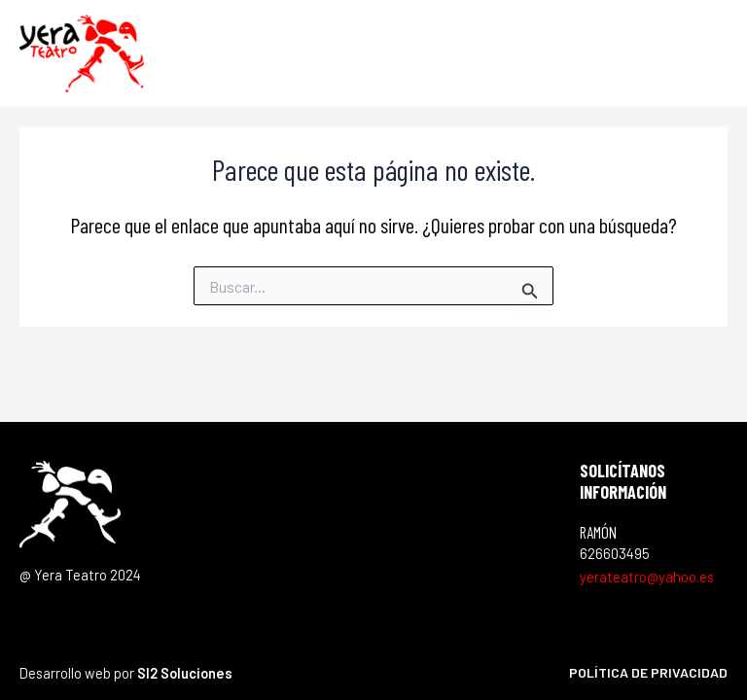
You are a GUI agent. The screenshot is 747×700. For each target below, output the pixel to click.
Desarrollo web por (126, 673)
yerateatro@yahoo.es (647, 577)
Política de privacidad (648, 672)
